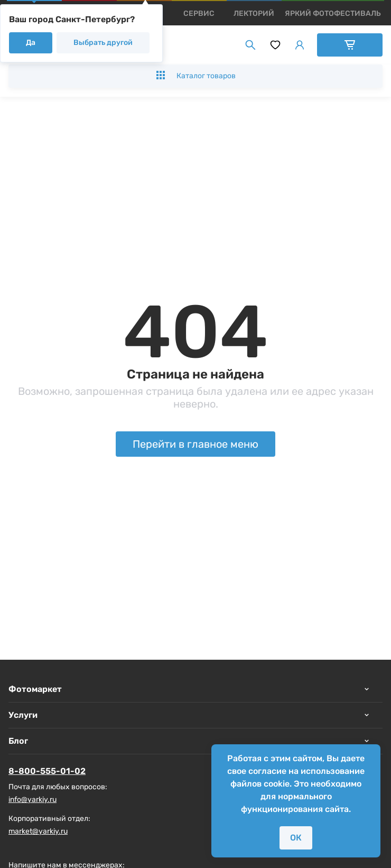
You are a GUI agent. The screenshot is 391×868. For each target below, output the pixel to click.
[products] (199, 13)
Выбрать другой (103, 43)
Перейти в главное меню (196, 444)
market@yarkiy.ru (38, 831)
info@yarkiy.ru (32, 800)
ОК (296, 838)
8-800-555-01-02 (47, 771)
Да (31, 43)
